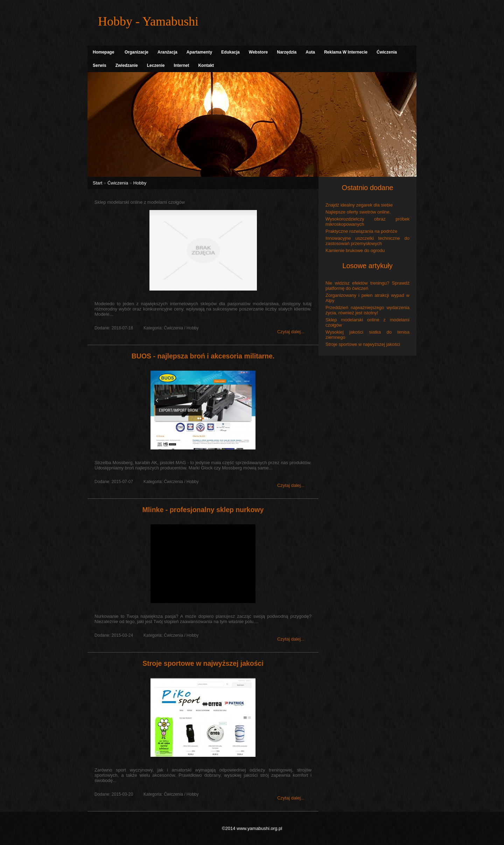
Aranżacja (167, 52)
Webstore (258, 52)
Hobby (140, 183)
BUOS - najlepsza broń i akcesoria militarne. (203, 356)
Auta (310, 52)
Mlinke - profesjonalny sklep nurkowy (203, 510)
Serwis (100, 65)
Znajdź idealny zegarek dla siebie (359, 205)
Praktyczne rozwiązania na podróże (361, 231)
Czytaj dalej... (291, 332)
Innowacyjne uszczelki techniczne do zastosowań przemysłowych (367, 241)
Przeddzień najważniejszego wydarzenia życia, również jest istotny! (367, 310)
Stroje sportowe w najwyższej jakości (203, 663)
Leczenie (156, 65)
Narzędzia (287, 52)
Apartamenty (199, 52)
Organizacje (136, 52)
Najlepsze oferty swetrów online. (358, 212)
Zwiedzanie (127, 65)
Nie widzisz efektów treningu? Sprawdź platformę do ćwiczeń (367, 286)
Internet (181, 65)
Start (97, 183)
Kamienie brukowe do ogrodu (355, 250)
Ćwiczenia (387, 52)
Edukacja (230, 52)
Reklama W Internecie (346, 52)
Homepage (103, 52)
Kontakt (206, 65)
